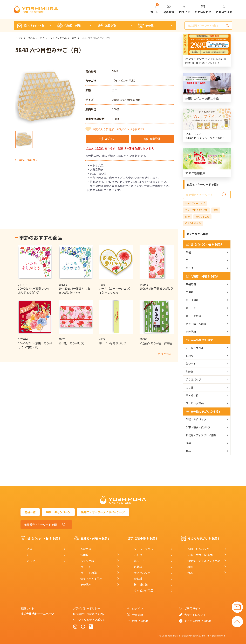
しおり (190, 356)
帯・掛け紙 (192, 395)
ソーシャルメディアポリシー (90, 620)
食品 (188, 451)
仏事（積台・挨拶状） (199, 427)
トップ (19, 38)
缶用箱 (190, 292)
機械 (188, 443)
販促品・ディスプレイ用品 (201, 435)
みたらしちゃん (193, 223)
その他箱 (191, 332)
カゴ (42, 38)
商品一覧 (30, 512)
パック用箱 (192, 300)
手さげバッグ (193, 379)
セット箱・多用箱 (196, 324)
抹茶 (216, 210)
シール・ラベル (195, 348)
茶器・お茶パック (196, 419)
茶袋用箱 (191, 284)
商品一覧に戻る (29, 160)
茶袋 (188, 252)
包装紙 (190, 372)
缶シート (191, 364)
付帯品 (31, 38)
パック (190, 268)
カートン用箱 (193, 316)
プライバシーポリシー (86, 608)
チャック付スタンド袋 (196, 210)
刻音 (187, 217)
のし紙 (190, 387)
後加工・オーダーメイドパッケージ (103, 512)
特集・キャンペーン (58, 512)
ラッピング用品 (58, 38)
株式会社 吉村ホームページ (37, 614)
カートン (191, 308)
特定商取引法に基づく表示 (89, 614)
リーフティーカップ (195, 203)
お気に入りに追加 (119, 129)
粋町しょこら (202, 217)
